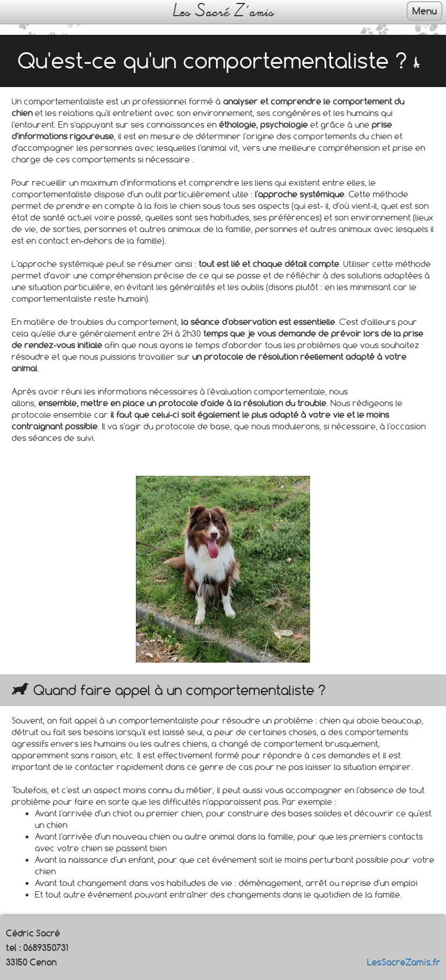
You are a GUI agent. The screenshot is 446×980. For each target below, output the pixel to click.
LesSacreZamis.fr (404, 962)
